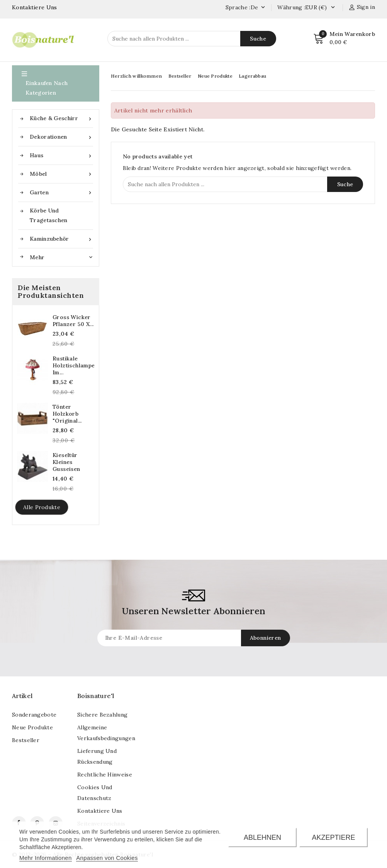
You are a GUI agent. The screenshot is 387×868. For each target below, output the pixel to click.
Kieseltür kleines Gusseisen (66, 462)
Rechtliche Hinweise (105, 775)
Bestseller (180, 76)
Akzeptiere (334, 837)
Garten (61, 193)
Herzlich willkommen (137, 76)
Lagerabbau (252, 76)
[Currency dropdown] (333, 8)
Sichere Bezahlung (102, 715)
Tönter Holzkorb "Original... (67, 414)
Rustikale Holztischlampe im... (73, 365)
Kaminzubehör (61, 239)
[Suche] (192, 39)
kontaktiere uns (100, 811)
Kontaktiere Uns (35, 7)
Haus (61, 155)
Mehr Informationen (45, 858)
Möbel (61, 174)
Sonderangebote (34, 715)
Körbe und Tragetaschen (49, 215)
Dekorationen (61, 137)
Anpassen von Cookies (107, 858)
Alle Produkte (42, 507)
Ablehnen (262, 837)
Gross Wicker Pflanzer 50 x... (73, 321)
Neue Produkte (215, 76)
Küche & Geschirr (61, 118)
